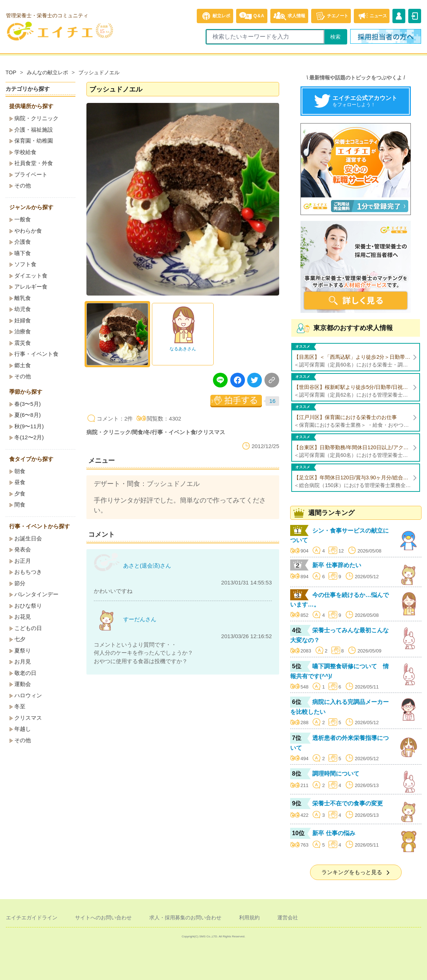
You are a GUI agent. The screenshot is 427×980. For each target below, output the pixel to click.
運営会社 (288, 918)
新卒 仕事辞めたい (337, 565)
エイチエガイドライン (32, 918)
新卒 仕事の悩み (334, 833)
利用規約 (249, 918)
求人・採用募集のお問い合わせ (185, 918)
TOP (11, 72)
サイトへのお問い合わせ (103, 918)
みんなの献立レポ (47, 72)
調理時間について (336, 774)
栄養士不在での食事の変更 (348, 803)
